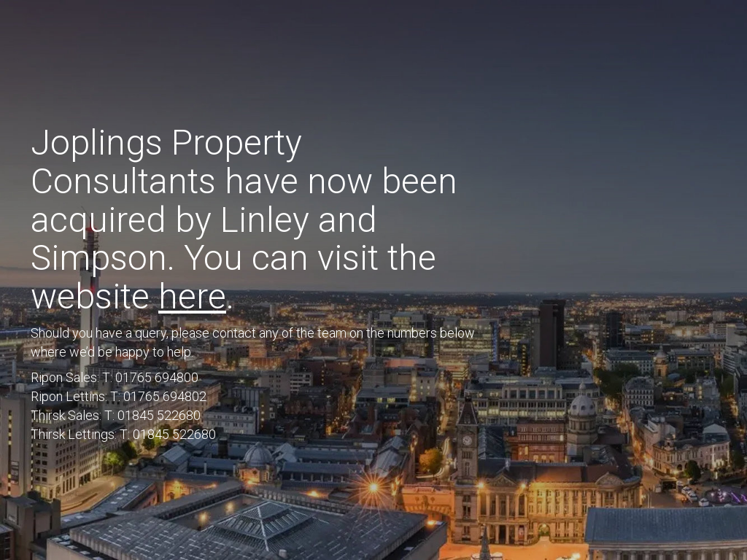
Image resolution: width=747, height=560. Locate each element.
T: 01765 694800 (150, 377)
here (192, 296)
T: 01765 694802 (158, 396)
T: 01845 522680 (152, 415)
